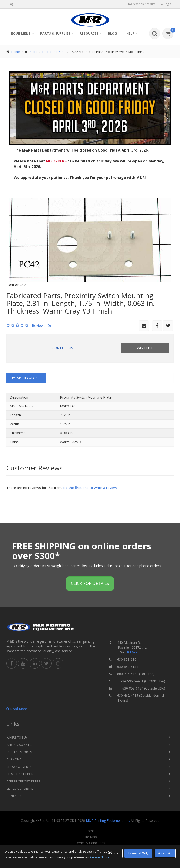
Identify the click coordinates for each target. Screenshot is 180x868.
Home (16, 52)
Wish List (145, 348)
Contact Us (63, 348)
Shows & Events (19, 767)
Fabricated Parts (54, 52)
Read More (17, 709)
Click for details (90, 583)
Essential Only (138, 853)
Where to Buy (17, 737)
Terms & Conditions (90, 843)
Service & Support (21, 774)
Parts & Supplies (55, 33)
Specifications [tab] (26, 378)
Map (132, 652)
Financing (14, 759)
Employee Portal (20, 789)
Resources (89, 33)
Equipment (21, 33)
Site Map (90, 837)
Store (34, 52)
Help (130, 33)
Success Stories (19, 752)
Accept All (165, 853)
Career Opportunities (23, 781)
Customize (111, 853)
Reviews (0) (41, 325)
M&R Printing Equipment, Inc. (108, 820)
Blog (112, 33)
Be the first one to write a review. (90, 488)
